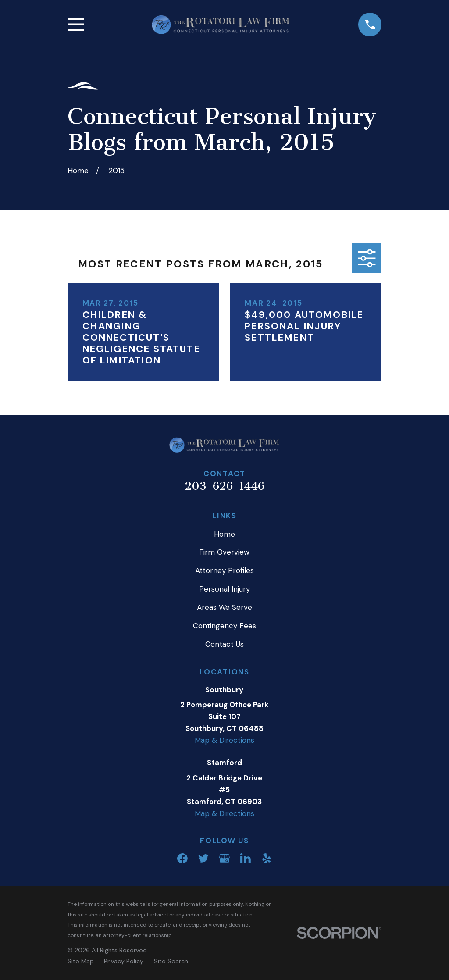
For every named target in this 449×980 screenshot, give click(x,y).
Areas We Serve (224, 607)
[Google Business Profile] (224, 859)
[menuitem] (81, 961)
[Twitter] (203, 859)
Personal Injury (224, 589)
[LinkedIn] (246, 859)
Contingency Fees (224, 626)
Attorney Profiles (224, 570)
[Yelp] (267, 859)
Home (224, 534)
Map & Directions (224, 740)
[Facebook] (182, 859)
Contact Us (224, 644)
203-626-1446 (224, 486)
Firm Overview (224, 552)
